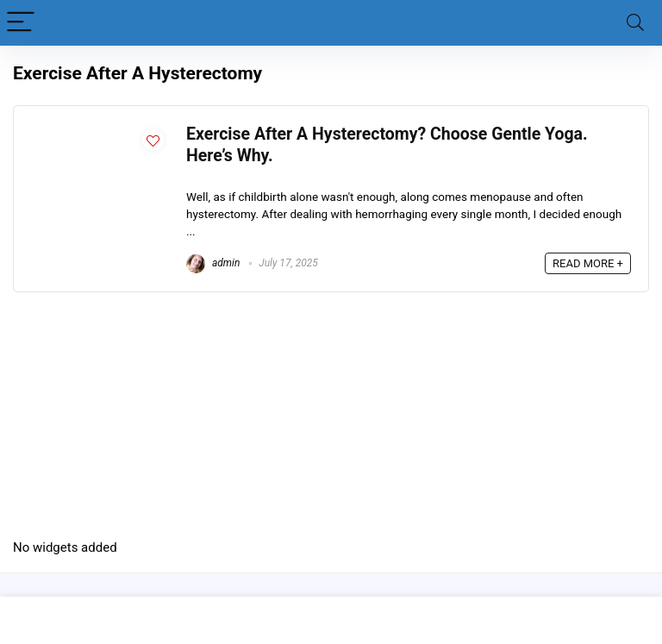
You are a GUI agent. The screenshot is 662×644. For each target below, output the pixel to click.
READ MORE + (588, 263)
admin (213, 263)
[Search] (635, 23)
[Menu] (21, 23)
